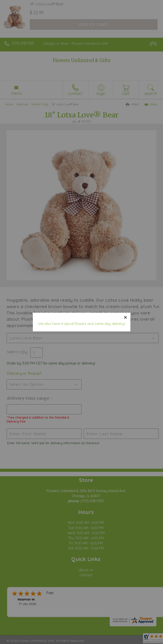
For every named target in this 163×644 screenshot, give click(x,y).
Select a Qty (17, 352)
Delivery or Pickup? (24, 373)
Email (151, 104)
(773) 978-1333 (23, 43)
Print (133, 104)
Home (9, 104)
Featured (22, 104)
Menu (16, 93)
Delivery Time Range (29, 398)
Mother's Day (40, 104)
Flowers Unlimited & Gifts (81, 60)
